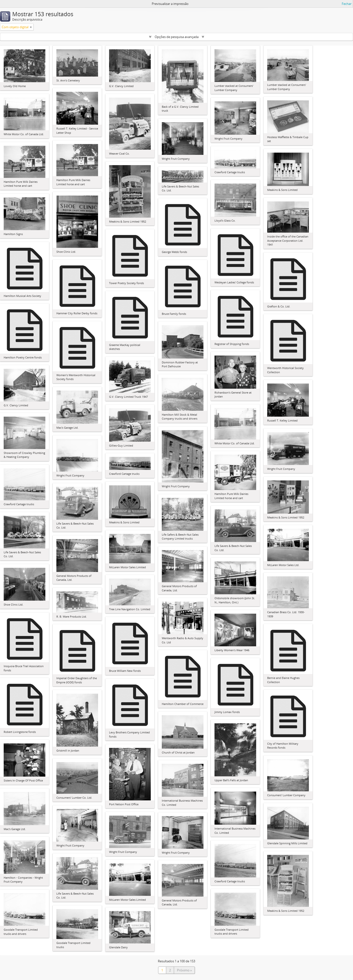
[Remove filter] (31, 27)
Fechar (347, 4)
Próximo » (184, 970)
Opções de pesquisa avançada (177, 37)
